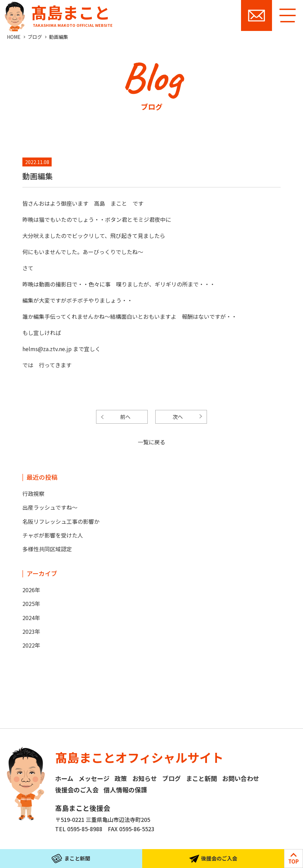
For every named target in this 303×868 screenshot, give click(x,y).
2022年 (31, 645)
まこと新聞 (201, 778)
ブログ (35, 37)
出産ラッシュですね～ (50, 507)
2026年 (31, 590)
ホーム (64, 778)
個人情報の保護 (125, 790)
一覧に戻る (151, 442)
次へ (178, 417)
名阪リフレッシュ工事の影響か (61, 521)
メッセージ (94, 778)
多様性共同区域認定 (47, 549)
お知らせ (145, 778)
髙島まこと (57, 14)
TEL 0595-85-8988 (79, 829)
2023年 (31, 631)
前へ (125, 417)
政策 (121, 778)
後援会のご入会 (77, 790)
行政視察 (33, 493)
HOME (14, 37)
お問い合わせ (257, 15)
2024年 (31, 618)
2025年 (31, 604)
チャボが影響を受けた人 (53, 535)
